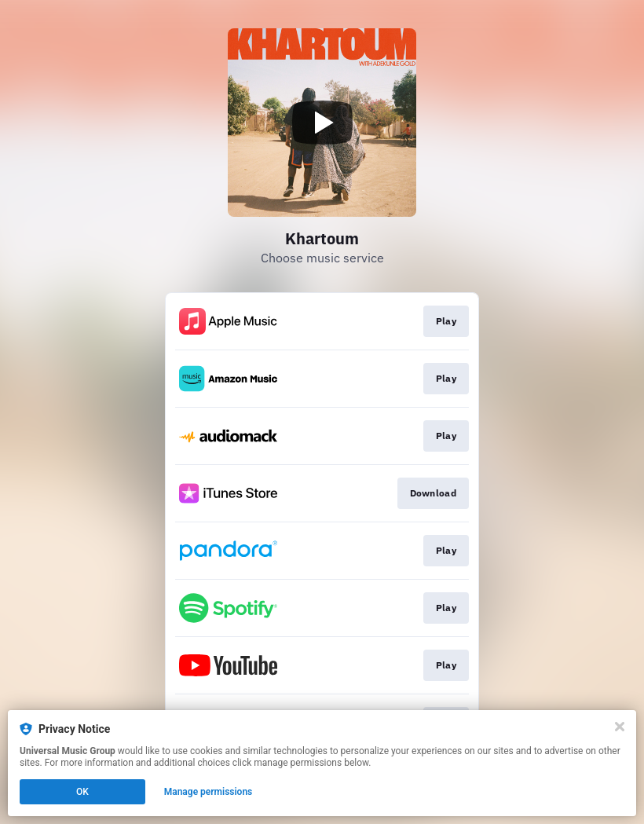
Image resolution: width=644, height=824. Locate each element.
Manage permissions (209, 792)
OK (82, 792)
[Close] (620, 727)
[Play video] (322, 123)
